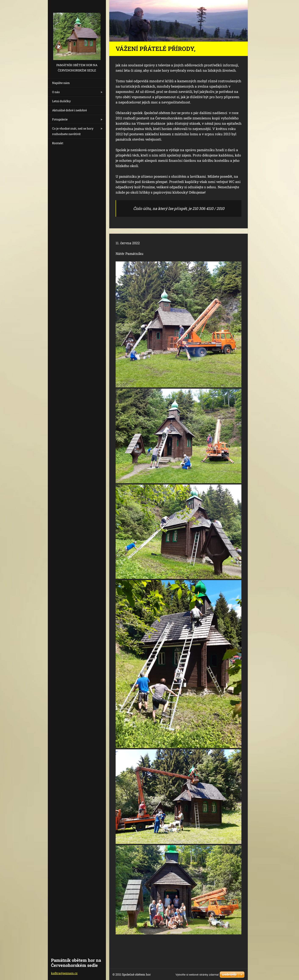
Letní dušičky (61, 101)
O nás (56, 92)
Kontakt (58, 143)
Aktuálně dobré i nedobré (69, 110)
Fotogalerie (60, 119)
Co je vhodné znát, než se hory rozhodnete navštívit (73, 131)
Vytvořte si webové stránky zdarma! (197, 975)
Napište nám (61, 83)
